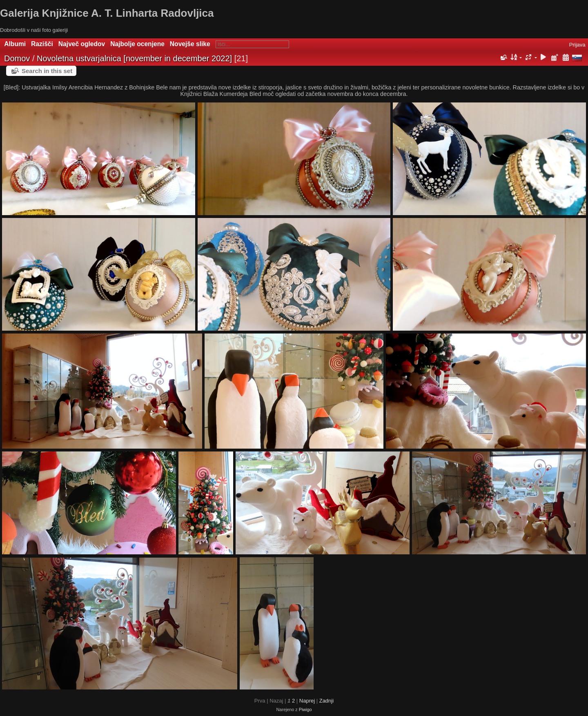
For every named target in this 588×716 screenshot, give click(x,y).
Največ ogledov (82, 44)
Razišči (42, 44)
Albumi (15, 44)
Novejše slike (190, 44)
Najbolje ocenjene (137, 44)
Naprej (307, 701)
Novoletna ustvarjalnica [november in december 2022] (134, 58)
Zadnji (326, 701)
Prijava (577, 45)
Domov (17, 58)
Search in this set (47, 71)
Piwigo (305, 709)
